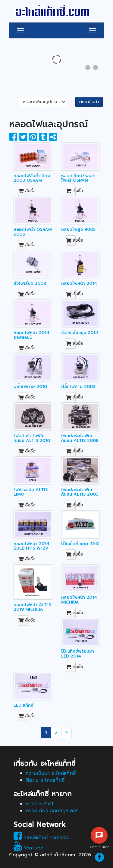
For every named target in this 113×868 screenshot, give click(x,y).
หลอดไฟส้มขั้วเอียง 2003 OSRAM (32, 178)
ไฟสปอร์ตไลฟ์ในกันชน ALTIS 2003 (80, 492)
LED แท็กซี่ (24, 705)
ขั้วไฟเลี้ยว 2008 (30, 283)
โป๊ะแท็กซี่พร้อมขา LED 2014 (78, 654)
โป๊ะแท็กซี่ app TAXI (80, 544)
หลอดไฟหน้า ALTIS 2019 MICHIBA (32, 607)
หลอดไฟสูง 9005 (78, 230)
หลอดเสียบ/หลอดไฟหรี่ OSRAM (78, 178)
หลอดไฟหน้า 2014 (79, 283)
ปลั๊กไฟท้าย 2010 (30, 387)
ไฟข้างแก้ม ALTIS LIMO (31, 492)
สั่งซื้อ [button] (23, 191)
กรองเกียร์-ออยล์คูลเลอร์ (52, 811)
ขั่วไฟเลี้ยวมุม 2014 (80, 333)
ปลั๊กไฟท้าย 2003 (78, 387)
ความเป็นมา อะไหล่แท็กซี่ (51, 773)
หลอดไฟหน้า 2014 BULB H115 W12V (31, 546)
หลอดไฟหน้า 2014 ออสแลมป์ (31, 335)
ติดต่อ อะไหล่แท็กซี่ (45, 780)
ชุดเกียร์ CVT (40, 804)
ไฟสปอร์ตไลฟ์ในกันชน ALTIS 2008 (80, 438)
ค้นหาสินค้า (89, 102)
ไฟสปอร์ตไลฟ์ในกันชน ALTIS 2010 (32, 438)
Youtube (28, 848)
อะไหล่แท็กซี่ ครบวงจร (41, 838)
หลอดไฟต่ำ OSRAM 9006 (33, 232)
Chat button (99, 847)
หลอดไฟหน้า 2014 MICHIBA (79, 600)
